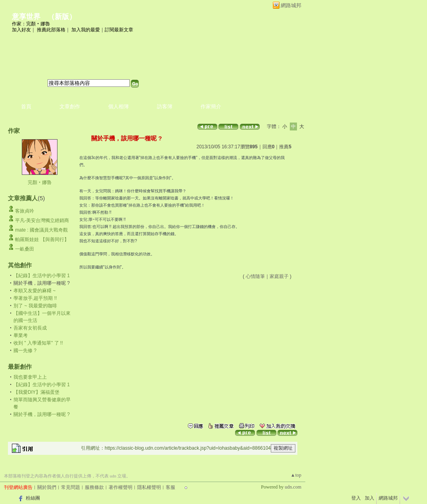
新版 (62, 17)
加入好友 (21, 30)
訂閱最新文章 (119, 30)
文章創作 (70, 106)
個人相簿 (119, 106)
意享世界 (26, 17)
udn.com (293, 487)
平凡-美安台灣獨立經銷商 (42, 220)
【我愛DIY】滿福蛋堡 (36, 392)
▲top (296, 475)
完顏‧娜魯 (40, 182)
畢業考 (21, 335)
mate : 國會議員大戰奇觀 (41, 230)
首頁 (26, 106)
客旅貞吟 (25, 211)
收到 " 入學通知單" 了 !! (38, 343)
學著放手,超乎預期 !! (35, 298)
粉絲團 (33, 498)
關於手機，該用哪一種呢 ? (42, 414)
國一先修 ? (25, 351)
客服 (170, 487)
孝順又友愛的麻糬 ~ (34, 291)
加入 (370, 498)
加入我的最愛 (86, 30)
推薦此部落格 (51, 30)
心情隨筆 (255, 276)
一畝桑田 (25, 249)
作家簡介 (211, 106)
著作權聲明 (121, 487)
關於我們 (47, 487)
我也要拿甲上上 (30, 377)
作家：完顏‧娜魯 (31, 24)
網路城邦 (291, 5)
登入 (356, 498)
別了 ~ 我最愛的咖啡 (35, 306)
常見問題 (71, 487)
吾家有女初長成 (30, 328)
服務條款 (94, 487)
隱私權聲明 (149, 487)
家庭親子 (279, 276)
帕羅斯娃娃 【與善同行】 (42, 240)
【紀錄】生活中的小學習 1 (42, 276)
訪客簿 (165, 106)
